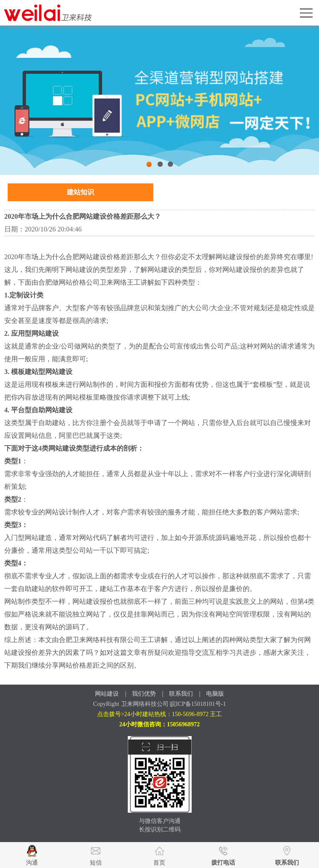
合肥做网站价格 (62, 282)
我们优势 (144, 694)
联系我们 (181, 694)
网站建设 (107, 694)
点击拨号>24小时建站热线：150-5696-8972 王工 (160, 714)
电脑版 (215, 694)
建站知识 (80, 192)
